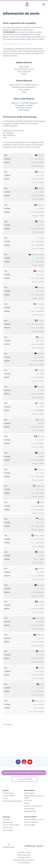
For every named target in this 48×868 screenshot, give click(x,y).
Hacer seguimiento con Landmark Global (18, 44)
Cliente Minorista (29, 809)
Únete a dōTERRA (30, 825)
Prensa (5, 798)
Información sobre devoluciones (24, 860)
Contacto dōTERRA (25, 779)
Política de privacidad (24, 855)
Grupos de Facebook (31, 822)
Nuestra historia (8, 793)
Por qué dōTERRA (8, 796)
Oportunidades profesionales (12, 801)
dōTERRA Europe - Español (33, 846)
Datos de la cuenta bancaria (33, 806)
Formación (6, 820)
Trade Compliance (24, 863)
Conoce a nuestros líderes (11, 825)
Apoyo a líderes (8, 830)
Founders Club (8, 827)
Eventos (27, 803)
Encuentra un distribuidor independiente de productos (25, 773)
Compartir (8, 725)
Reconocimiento (8, 822)
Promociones (28, 801)
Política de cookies (24, 852)
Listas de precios (29, 793)
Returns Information (30, 811)
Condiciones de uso (24, 858)
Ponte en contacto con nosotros (34, 820)
